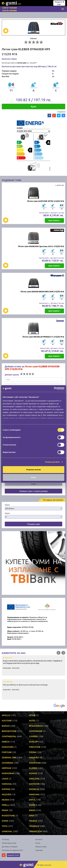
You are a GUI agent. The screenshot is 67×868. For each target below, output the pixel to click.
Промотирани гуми (9, 843)
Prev (59, 653)
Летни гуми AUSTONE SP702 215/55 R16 (46, 201)
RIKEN (32, 810)
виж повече (54, 220)
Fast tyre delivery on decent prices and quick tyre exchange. (33, 685)
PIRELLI (6, 805)
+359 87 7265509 (9, 8)
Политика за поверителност (12, 850)
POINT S (33, 805)
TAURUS (33, 821)
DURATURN (8, 747)
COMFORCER (36, 731)
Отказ (33, 477)
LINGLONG (34, 778)
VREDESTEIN (35, 831)
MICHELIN (34, 789)
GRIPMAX (7, 768)
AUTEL (32, 720)
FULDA (32, 752)
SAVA (32, 815)
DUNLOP (33, 742)
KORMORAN (8, 773)
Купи (33, 106)
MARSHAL (7, 784)
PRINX (5, 810)
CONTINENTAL (9, 736)
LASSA (5, 778)
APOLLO (6, 715)
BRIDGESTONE (9, 731)
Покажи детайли (52, 462)
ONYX (32, 800)
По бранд (5, 839)
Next (63, 653)
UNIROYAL (7, 831)
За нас (38, 843)
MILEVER (6, 794)
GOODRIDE (7, 763)
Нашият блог (13, 855)
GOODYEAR (35, 763)
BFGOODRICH (36, 726)
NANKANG (34, 794)
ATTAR (32, 715)
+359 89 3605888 (9, 10)
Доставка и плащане (10, 847)
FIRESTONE (35, 747)
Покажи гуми (33, 524)
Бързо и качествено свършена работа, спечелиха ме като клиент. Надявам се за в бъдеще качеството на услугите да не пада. (33, 663)
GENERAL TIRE (9, 757)
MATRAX (6, 789)
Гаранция (39, 850)
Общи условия (41, 847)
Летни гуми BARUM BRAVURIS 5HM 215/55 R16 (42, 291)
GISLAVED (34, 757)
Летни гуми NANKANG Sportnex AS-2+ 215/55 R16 (41, 246)
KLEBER (33, 768)
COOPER (33, 736)
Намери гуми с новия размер (33, 491)
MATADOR (34, 784)
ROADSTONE (8, 815)
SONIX (5, 821)
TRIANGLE (34, 826)
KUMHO (33, 773)
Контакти (39, 839)
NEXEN (5, 800)
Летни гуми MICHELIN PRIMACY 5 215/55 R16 (43, 337)
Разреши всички (33, 470)
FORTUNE (7, 752)
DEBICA (6, 742)
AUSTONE (7, 720)
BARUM (6, 726)
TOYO (5, 826)
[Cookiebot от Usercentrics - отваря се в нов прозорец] (54, 389)
